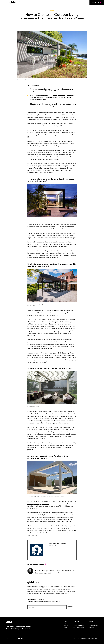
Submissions (92, 627)
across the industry (52, 144)
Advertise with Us (94, 626)
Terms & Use (92, 629)
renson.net (52, 546)
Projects (66, 624)
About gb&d (92, 624)
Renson (35, 130)
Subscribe (95, 4)
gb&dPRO (30, 586)
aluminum (62, 242)
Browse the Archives (78, 631)
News (65, 629)
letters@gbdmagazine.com (62, 593)
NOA (51, 133)
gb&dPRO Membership (79, 627)
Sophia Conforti (48, 24)
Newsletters (76, 629)
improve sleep (44, 504)
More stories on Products (36, 564)
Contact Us (92, 631)
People (65, 627)
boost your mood (63, 502)
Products (52, 10)
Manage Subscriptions (79, 626)
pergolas (65, 144)
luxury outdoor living (62, 170)
